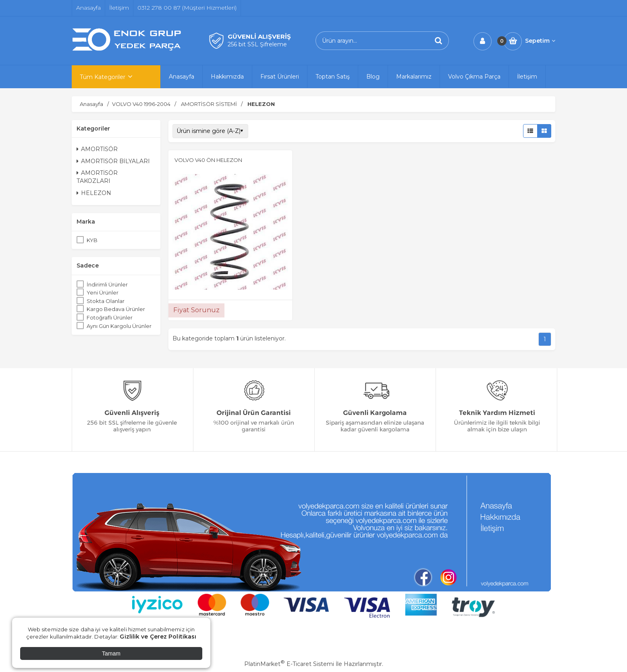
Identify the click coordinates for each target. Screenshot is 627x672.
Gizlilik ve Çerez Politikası (158, 637)
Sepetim (540, 41)
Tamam (111, 653)
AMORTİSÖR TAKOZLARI (97, 177)
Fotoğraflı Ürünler (110, 317)
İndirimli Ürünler (107, 284)
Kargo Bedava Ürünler (116, 309)
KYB (92, 240)
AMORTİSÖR (97, 149)
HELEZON (94, 193)
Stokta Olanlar (106, 301)
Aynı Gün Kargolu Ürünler (119, 326)
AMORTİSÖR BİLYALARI (113, 161)
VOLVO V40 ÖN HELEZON (208, 160)
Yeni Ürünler (103, 292)
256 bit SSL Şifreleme (257, 44)
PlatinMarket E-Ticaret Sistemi (289, 664)
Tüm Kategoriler (103, 77)
